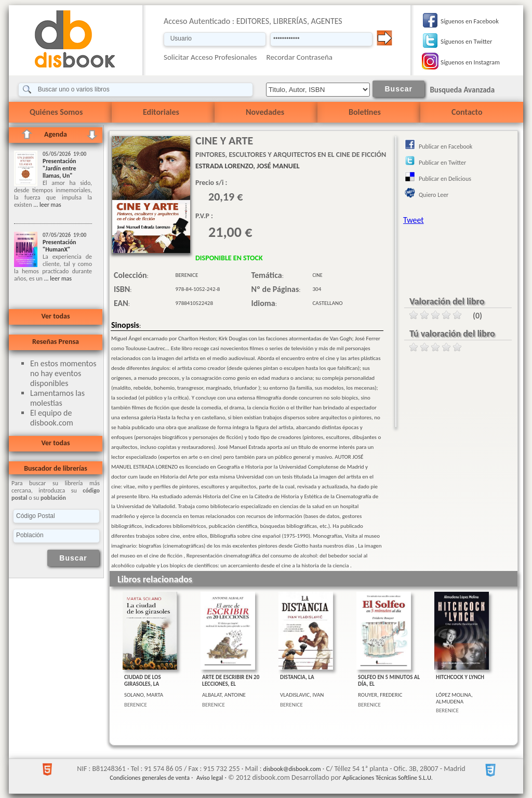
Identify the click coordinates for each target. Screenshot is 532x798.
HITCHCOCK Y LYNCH (460, 677)
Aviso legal (210, 778)
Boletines (365, 112)
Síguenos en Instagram (470, 62)
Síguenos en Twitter (466, 41)
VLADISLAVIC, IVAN (302, 695)
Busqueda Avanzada (462, 90)
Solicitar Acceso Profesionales (210, 57)
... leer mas (46, 205)
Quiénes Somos (56, 112)
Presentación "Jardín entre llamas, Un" (59, 168)
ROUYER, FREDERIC (380, 695)
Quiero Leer (434, 195)
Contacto (467, 112)
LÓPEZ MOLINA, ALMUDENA (454, 698)
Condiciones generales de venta (150, 778)
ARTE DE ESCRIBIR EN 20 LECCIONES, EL (231, 681)
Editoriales (161, 112)
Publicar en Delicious (445, 179)
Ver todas (55, 316)
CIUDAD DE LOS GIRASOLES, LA (143, 681)
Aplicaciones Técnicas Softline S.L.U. (388, 778)
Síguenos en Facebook (470, 21)
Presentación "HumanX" (59, 246)
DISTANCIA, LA (297, 677)
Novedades (265, 112)
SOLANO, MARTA (144, 695)
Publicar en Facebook (445, 147)
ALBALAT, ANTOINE (224, 695)
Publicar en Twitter (442, 163)
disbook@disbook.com (292, 769)
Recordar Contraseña (300, 57)
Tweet (414, 220)
